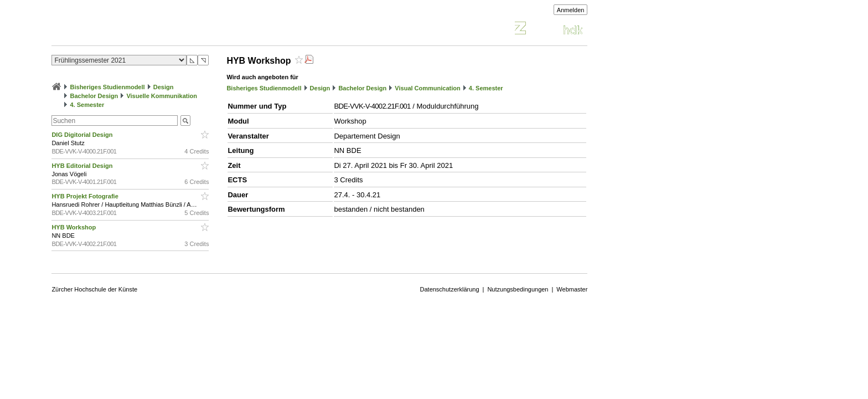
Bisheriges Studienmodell (108, 87)
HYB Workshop (74, 227)
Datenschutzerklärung (450, 289)
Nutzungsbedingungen (518, 289)
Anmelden (571, 10)
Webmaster (572, 289)
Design (164, 87)
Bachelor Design (94, 96)
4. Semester (87, 105)
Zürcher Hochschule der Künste (94, 289)
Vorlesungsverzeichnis (133, 30)
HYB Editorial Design (83, 166)
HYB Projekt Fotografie (86, 196)
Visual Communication (427, 88)
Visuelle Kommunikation (162, 96)
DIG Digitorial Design (83, 135)
